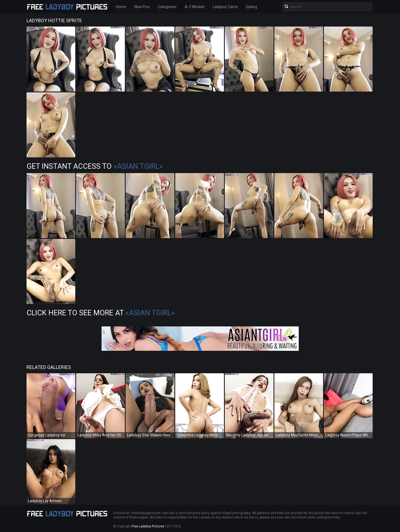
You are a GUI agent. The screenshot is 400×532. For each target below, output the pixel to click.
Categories (167, 7)
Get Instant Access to (95, 166)
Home (121, 7)
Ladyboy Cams (225, 7)
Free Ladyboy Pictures (148, 526)
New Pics (142, 7)
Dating (251, 7)
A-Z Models (195, 7)
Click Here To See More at (101, 313)
